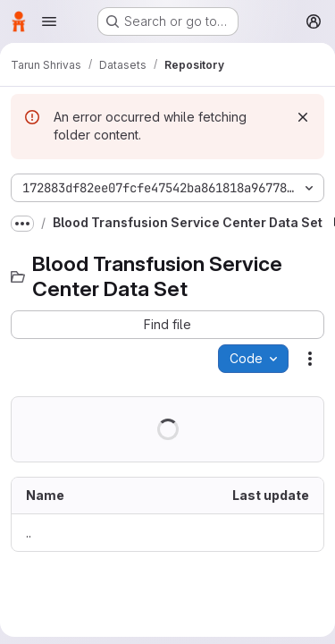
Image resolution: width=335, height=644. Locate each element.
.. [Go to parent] (29, 533)
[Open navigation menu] (49, 21)
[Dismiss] (303, 117)
